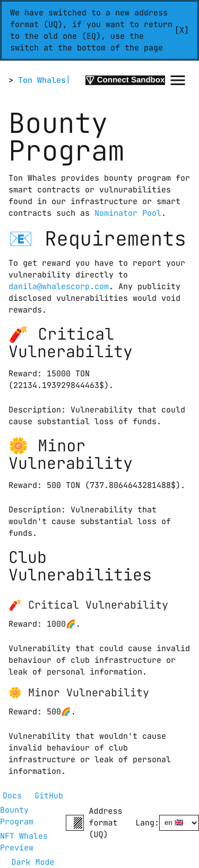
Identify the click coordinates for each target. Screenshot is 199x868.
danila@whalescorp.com (59, 286)
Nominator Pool (128, 213)
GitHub (49, 796)
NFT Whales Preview (26, 842)
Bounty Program (17, 816)
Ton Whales (42, 80)
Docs (12, 796)
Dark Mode (33, 862)
